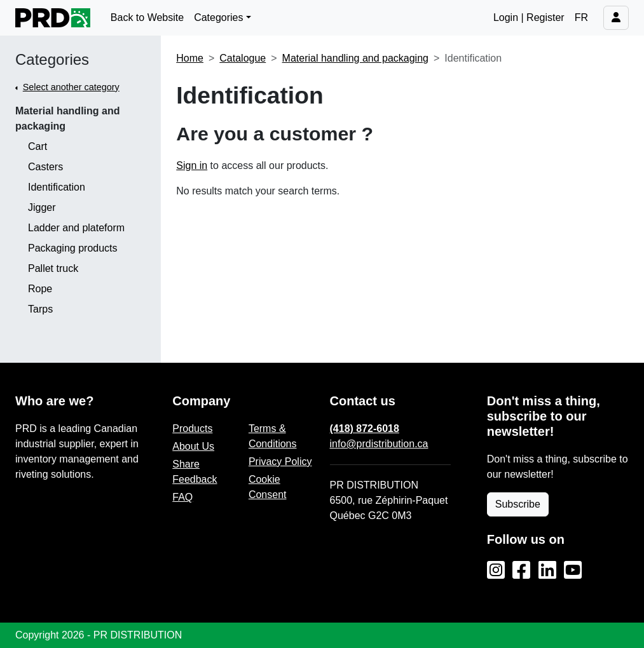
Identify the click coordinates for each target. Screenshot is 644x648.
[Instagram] (496, 571)
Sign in (192, 165)
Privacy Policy (280, 462)
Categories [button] (218, 17)
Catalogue (243, 58)
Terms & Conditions (273, 436)
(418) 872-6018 (365, 429)
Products (192, 429)
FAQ (182, 497)
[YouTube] (573, 571)
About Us (193, 446)
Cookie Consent (268, 487)
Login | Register (529, 17)
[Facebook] (521, 571)
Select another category (71, 87)
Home (190, 58)
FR (581, 17)
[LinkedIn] (547, 571)
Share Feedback (195, 472)
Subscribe (518, 504)
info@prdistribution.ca (379, 444)
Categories (52, 59)
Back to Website (147, 17)
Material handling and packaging (67, 118)
